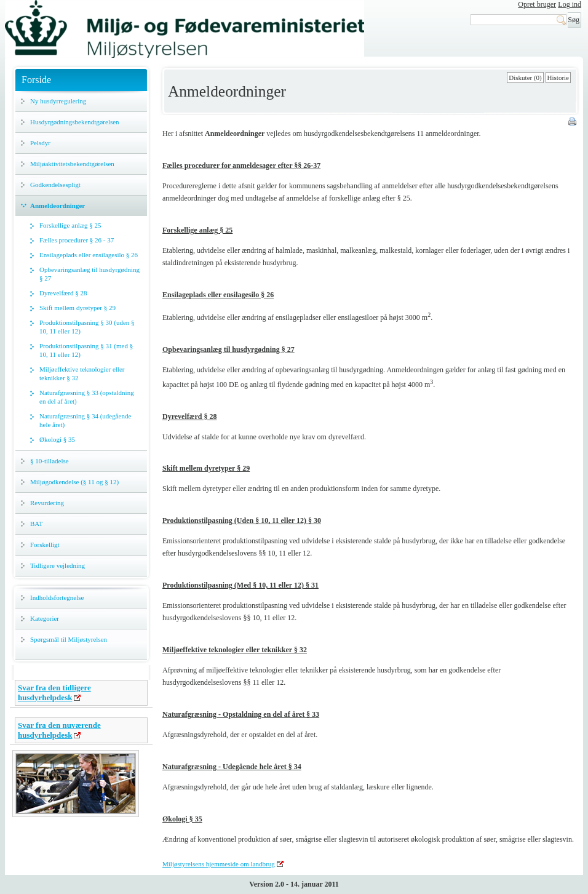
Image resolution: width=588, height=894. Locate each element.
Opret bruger (537, 4)
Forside (36, 80)
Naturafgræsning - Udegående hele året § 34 (232, 767)
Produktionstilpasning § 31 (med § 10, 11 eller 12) (86, 350)
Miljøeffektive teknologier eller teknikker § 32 (82, 373)
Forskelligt (45, 545)
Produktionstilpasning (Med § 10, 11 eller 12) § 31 (240, 585)
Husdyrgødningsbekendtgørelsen (75, 122)
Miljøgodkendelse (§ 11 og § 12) (74, 482)
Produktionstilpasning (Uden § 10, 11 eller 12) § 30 (242, 521)
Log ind (570, 4)
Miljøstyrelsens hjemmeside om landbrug (219, 864)
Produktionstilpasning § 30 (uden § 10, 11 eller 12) (87, 327)
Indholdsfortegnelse (57, 597)
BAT (37, 524)
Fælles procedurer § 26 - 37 (77, 240)
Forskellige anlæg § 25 (70, 225)
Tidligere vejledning (58, 565)
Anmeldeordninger (58, 206)
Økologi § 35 (57, 439)
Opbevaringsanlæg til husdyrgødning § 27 (89, 274)
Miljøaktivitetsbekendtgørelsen (72, 164)
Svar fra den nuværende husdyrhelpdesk (59, 730)
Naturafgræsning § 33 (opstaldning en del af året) (87, 397)
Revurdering (47, 503)
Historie (558, 78)
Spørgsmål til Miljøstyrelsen (69, 639)
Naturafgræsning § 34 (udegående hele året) (85, 420)
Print (573, 122)
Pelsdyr (40, 143)
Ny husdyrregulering (58, 101)
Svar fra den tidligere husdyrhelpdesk (54, 692)
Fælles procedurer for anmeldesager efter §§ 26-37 (241, 166)
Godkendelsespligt (55, 185)
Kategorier (45, 618)
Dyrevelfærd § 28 (63, 293)
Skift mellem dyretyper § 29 (77, 308)
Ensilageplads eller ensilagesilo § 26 (89, 255)
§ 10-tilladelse (50, 461)
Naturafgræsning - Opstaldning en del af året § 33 (241, 714)
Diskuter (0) (525, 78)
